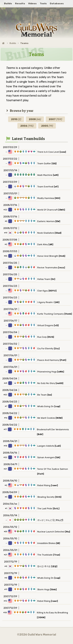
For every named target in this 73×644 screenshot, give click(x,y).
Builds (13, 43)
